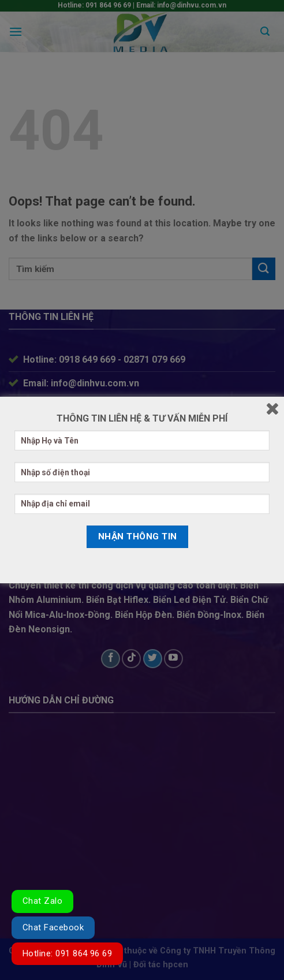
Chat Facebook (53, 927)
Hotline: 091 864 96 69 (67, 953)
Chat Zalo (42, 901)
